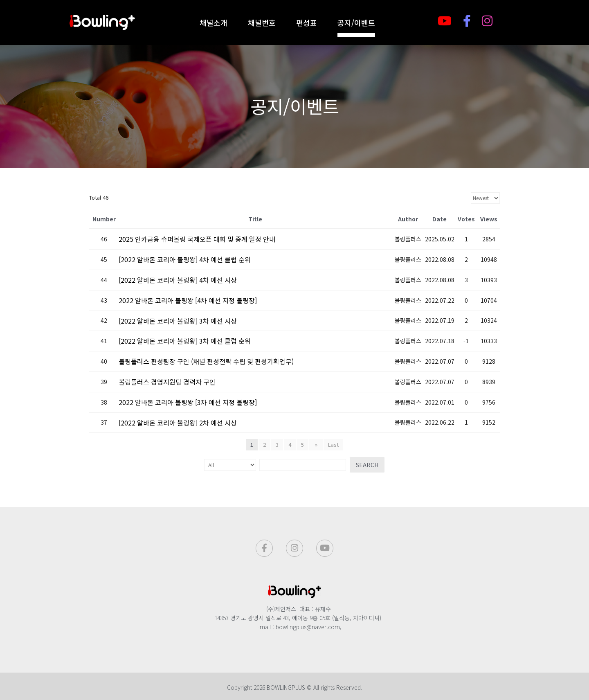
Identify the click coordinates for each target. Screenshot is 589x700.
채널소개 (214, 23)
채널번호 (262, 23)
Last (333, 445)
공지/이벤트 (356, 23)
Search (363, 465)
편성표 (307, 23)
